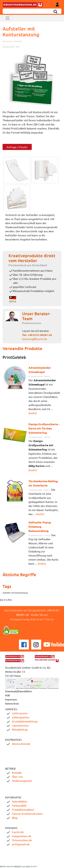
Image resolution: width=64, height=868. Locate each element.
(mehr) (33, 413)
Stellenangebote (22, 781)
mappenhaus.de (22, 836)
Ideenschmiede (21, 744)
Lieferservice (20, 713)
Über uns (17, 777)
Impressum (11, 699)
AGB (7, 695)
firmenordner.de (22, 840)
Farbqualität (19, 805)
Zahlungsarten (21, 717)
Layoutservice (20, 725)
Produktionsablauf (23, 809)
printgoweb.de (21, 844)
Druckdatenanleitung (25, 721)
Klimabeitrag (20, 729)
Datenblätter (20, 801)
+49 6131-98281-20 (40, 335)
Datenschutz (12, 703)
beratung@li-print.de (35, 339)
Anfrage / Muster (17, 147)
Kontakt (17, 772)
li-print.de (18, 832)
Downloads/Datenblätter (19, 691)
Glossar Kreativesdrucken (27, 814)
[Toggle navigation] (8, 18)
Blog (15, 818)
